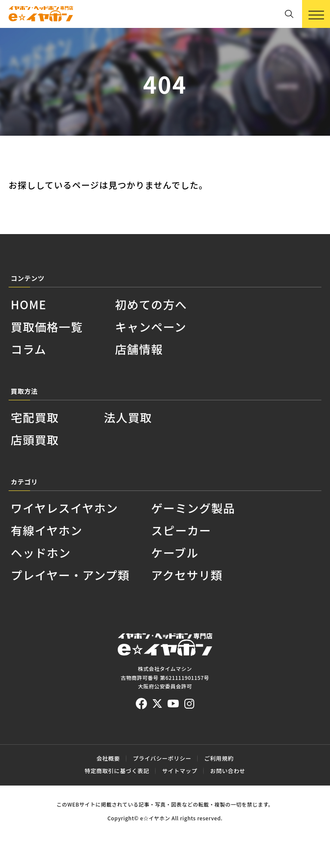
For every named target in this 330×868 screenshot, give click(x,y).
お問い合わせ (228, 771)
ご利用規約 (219, 758)
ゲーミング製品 (193, 508)
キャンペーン (151, 327)
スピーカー (181, 530)
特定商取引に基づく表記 (117, 771)
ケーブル (175, 553)
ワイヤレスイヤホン (64, 508)
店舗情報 (139, 349)
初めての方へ (151, 304)
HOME (29, 304)
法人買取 (128, 417)
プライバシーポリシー (162, 758)
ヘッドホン (41, 553)
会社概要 (108, 758)
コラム (29, 349)
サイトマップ (180, 771)
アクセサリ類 (187, 575)
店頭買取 (35, 440)
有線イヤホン (47, 530)
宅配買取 (35, 417)
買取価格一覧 (47, 327)
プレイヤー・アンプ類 (70, 575)
